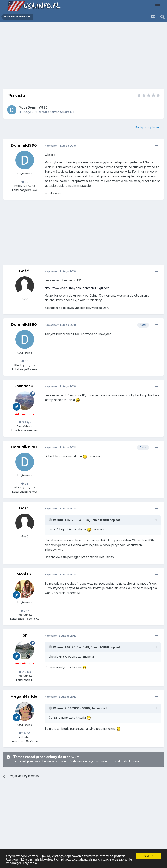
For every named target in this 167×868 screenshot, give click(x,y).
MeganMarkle (24, 696)
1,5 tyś (25, 733)
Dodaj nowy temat (147, 127)
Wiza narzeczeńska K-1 (58, 112)
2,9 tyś (25, 672)
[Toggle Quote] (51, 520)
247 (25, 611)
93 (25, 182)
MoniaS (24, 574)
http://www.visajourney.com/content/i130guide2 (77, 288)
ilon (24, 635)
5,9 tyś (25, 422)
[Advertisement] (83, 57)
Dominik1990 (38, 107)
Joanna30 (24, 386)
